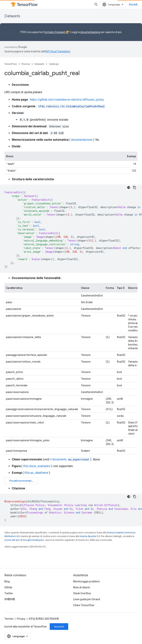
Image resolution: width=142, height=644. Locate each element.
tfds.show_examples (37, 466)
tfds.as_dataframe (36, 473)
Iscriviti (59, 627)
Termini (9, 619)
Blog (7, 581)
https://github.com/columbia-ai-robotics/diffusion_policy (67, 100)
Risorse (26, 64)
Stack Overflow (82, 593)
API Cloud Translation (58, 51)
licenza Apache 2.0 (90, 536)
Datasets (12, 16)
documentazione (90, 32)
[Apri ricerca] (96, 4)
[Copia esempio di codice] (135, 188)
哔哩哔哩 (10, 599)
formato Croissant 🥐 (57, 32)
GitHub (8, 587)
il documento (70, 459)
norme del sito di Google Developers (24, 540)
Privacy (21, 619)
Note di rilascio (82, 587)
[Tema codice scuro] (129, 188)
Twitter (9, 593)
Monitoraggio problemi (86, 581)
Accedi (133, 4)
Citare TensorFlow (84, 605)
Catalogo (54, 64)
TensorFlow (11, 64)
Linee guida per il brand (87, 599)
